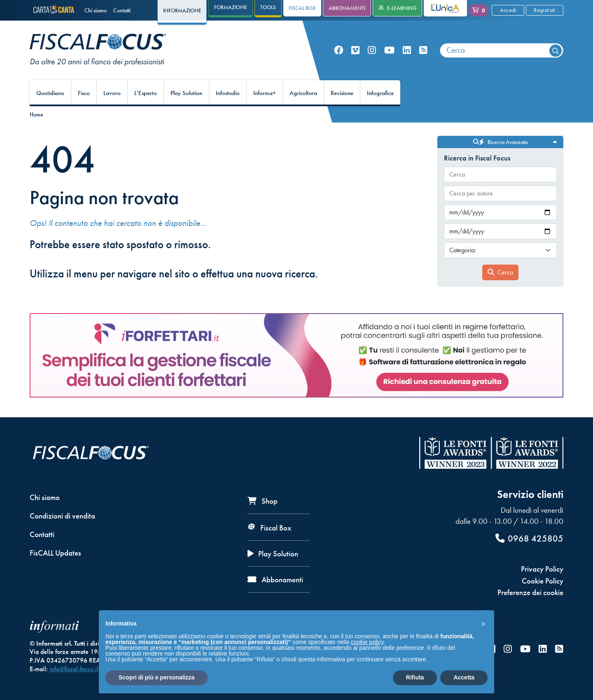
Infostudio (228, 93)
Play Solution (186, 93)
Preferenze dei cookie (530, 592)
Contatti (122, 10)
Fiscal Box (302, 8)
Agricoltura (303, 93)
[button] (483, 623)
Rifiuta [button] (415, 677)
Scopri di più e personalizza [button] (156, 677)
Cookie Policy (543, 581)
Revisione (342, 93)
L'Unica (439, 8)
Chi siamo (96, 10)
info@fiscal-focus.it (74, 669)
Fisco (84, 93)
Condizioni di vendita (62, 516)
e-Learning (398, 8)
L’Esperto (146, 93)
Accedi (508, 10)
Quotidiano (50, 93)
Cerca (500, 272)
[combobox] (502, 50)
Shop (263, 501)
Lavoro (112, 93)
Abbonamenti (347, 8)
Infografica (380, 93)
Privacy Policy (542, 569)
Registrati (544, 10)
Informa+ (265, 93)
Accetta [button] (464, 677)
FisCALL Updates (55, 553)
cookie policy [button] (367, 642)
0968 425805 (529, 538)
